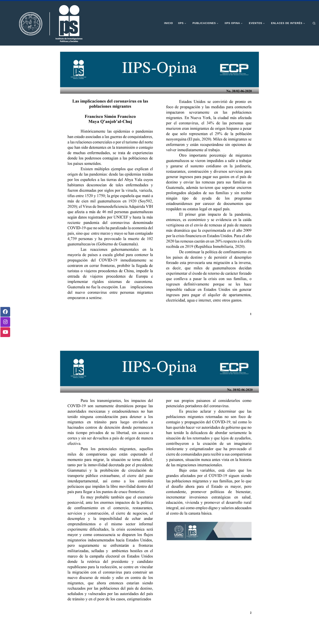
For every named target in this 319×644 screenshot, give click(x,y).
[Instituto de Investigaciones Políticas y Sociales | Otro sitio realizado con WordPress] (44, 23)
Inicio (50, 53)
